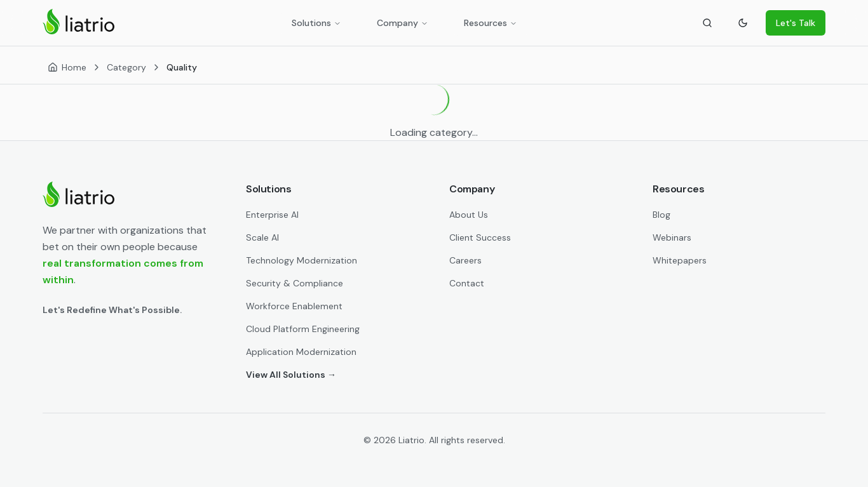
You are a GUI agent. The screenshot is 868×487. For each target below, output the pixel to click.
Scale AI (262, 237)
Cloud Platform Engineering (303, 329)
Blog (661, 215)
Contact (467, 283)
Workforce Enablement (294, 306)
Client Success (480, 237)
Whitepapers (680, 260)
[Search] (707, 23)
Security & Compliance (295, 283)
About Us (469, 215)
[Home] (67, 67)
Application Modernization (301, 352)
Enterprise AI (272, 215)
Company (403, 23)
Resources (491, 23)
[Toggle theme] (743, 23)
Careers (465, 260)
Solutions (316, 23)
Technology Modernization (302, 260)
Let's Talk (796, 23)
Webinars (672, 237)
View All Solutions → (291, 375)
